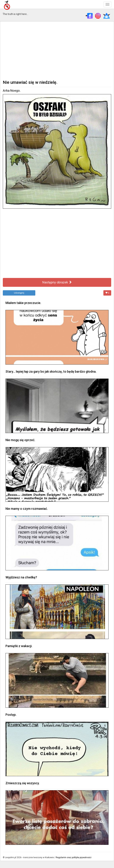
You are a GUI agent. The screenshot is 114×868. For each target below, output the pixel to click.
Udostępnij (19, 293)
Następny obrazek (57, 282)
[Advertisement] (57, 50)
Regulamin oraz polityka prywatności (74, 857)
